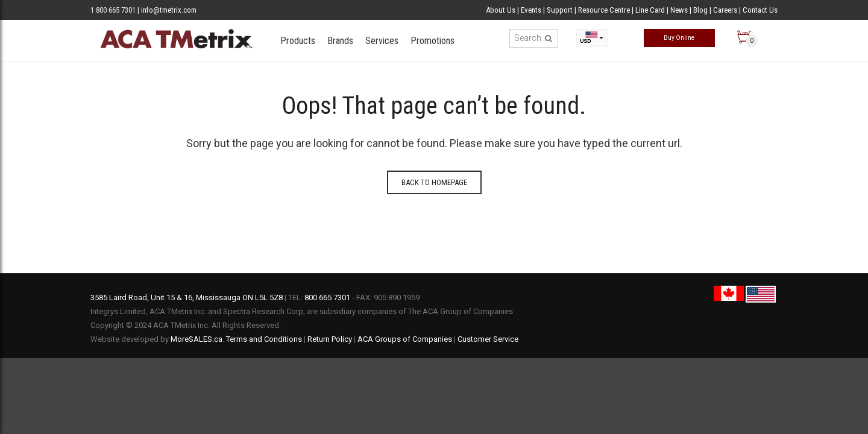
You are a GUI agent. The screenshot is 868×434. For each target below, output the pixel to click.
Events (531, 10)
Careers (725, 10)
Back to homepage (434, 182)
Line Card (650, 10)
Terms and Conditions (264, 339)
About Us (501, 10)
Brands (340, 41)
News (679, 10)
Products (298, 41)
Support (561, 10)
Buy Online (679, 38)
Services (382, 41)
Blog (700, 10)
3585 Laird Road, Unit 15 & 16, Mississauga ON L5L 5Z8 (187, 297)
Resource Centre (604, 10)
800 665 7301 (327, 297)
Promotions (432, 41)
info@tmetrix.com (169, 10)
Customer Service (488, 339)
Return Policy (330, 339)
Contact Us (760, 10)
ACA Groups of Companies (405, 339)
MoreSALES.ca (197, 339)
